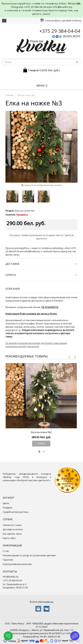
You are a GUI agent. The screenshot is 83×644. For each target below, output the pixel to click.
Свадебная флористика (16, 512)
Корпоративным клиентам (17, 564)
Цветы (6, 503)
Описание (13, 289)
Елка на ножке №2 (41, 432)
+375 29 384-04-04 (35, 7)
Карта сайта (9, 538)
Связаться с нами (12, 525)
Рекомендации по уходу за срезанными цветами (29, 555)
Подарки (7, 508)
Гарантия (8, 560)
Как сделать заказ (12, 534)
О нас (6, 551)
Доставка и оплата (13, 529)
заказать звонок (72, 36)
